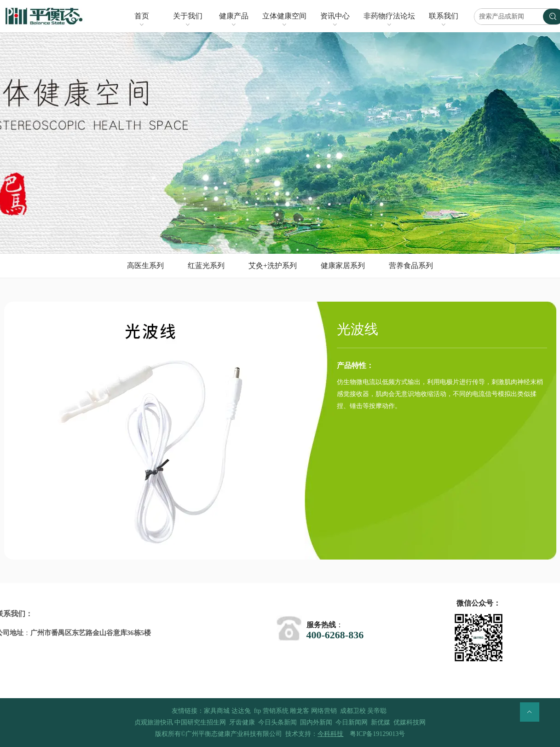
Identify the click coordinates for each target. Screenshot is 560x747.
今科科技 (330, 734)
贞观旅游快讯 (154, 722)
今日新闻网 (352, 722)
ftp (258, 711)
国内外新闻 (316, 722)
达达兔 (241, 711)
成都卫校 (353, 711)
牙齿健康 (242, 722)
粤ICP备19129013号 (377, 734)
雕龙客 (300, 711)
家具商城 (217, 711)
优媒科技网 (410, 722)
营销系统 (276, 711)
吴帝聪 (377, 711)
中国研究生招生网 (200, 722)
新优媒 (381, 722)
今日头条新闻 (277, 722)
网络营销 (324, 711)
